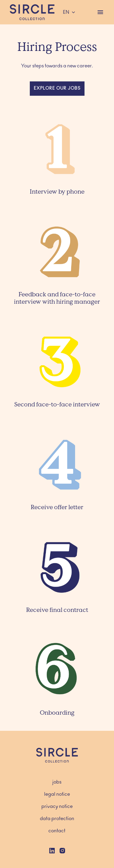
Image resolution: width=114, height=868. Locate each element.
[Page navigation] (100, 12)
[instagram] (62, 851)
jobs (57, 782)
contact (57, 831)
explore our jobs (57, 88)
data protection (57, 819)
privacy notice (57, 806)
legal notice (57, 794)
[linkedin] (52, 851)
